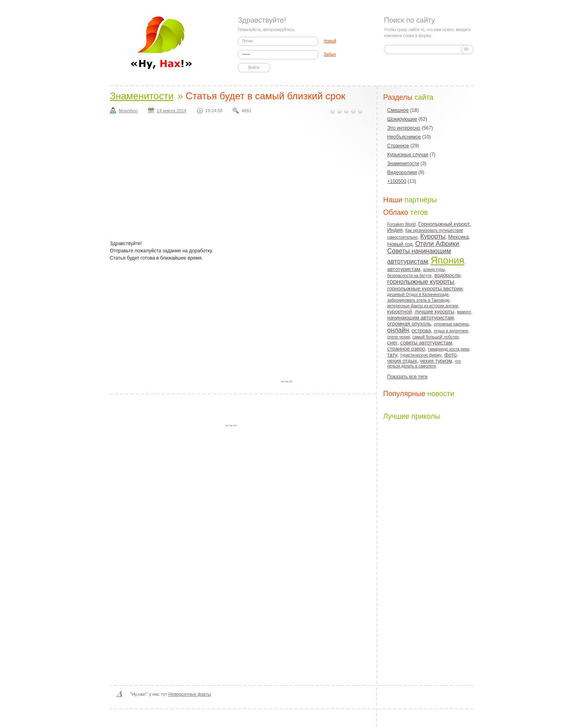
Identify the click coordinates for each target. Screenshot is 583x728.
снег (392, 343)
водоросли (447, 275)
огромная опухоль (409, 324)
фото (451, 355)
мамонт (464, 312)
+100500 (397, 181)
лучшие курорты (434, 312)
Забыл (330, 54)
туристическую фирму (421, 355)
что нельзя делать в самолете (424, 364)
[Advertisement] (243, 179)
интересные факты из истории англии (423, 306)
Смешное (398, 110)
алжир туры (434, 270)
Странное (398, 146)
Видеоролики (402, 172)
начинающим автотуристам (420, 318)
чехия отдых (402, 361)
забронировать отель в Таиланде (418, 300)
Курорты (433, 236)
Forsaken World (401, 224)
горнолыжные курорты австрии (425, 288)
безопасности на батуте (409, 276)
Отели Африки (437, 244)
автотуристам (404, 269)
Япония (448, 260)
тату (392, 355)
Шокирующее (402, 119)
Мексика (458, 237)
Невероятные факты (190, 694)
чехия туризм (436, 361)
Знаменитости (142, 96)
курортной (400, 312)
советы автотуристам (426, 343)
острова (421, 330)
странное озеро (406, 349)
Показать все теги (407, 377)
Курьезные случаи (408, 155)
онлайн (398, 330)
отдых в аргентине (451, 331)
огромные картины (452, 324)
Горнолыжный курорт (444, 224)
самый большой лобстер (436, 337)
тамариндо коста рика (449, 349)
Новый (330, 41)
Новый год (400, 244)
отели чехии (398, 337)
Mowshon (128, 111)
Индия (395, 230)
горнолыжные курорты (421, 282)
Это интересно (404, 128)
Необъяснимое (404, 137)
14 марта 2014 (171, 111)
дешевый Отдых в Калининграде (418, 295)
